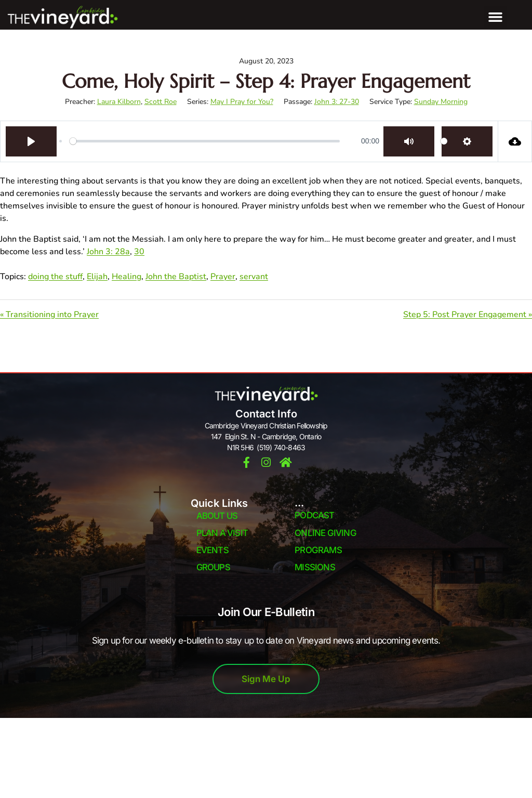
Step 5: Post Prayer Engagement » (468, 315)
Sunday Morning (441, 102)
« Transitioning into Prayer (49, 315)
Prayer (223, 277)
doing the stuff (55, 277)
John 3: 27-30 (337, 102)
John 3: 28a (108, 252)
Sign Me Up (266, 679)
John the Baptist (176, 277)
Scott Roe (161, 102)
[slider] (205, 141)
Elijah (97, 277)
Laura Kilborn (119, 102)
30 (139, 252)
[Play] (31, 141)
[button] (496, 17)
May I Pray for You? (242, 102)
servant (254, 277)
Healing (127, 277)
